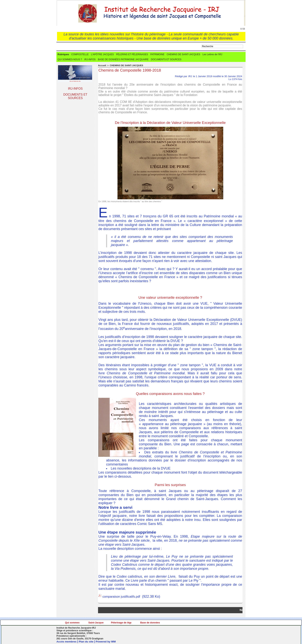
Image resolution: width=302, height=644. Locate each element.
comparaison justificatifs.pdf (124, 596)
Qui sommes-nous (80, 622)
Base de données (221, 622)
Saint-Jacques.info (127, 622)
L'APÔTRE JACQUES (102, 55)
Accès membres (67, 641)
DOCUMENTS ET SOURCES (166, 60)
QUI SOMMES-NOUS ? (70, 60)
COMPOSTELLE (80, 55)
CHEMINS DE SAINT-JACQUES (183, 55)
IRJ (190, 76)
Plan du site (87, 641)
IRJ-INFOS (90, 60)
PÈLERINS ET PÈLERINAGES (132, 55)
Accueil (102, 65)
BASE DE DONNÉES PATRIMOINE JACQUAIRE (123, 60)
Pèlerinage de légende (174, 622)
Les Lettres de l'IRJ (212, 55)
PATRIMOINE (157, 55)
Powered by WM (107, 641)
